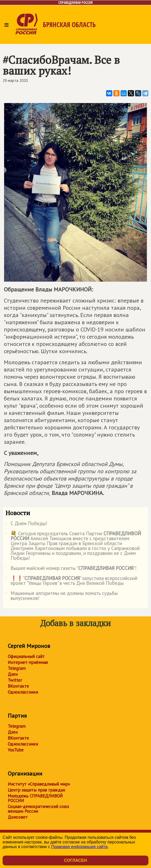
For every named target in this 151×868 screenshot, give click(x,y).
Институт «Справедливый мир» (39, 784)
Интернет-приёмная (28, 662)
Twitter (15, 680)
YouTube (16, 750)
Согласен (75, 860)
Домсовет (18, 817)
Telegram (17, 668)
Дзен (13, 674)
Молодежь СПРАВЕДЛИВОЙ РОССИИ (35, 798)
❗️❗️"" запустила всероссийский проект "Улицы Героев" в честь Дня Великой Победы (71, 581)
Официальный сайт (26, 656)
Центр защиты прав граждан (36, 790)
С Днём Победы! (26, 524)
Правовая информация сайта (79, 847)
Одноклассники (23, 692)
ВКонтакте (18, 686)
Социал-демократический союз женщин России (38, 809)
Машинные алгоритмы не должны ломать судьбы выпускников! (62, 596)
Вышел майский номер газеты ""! (71, 569)
